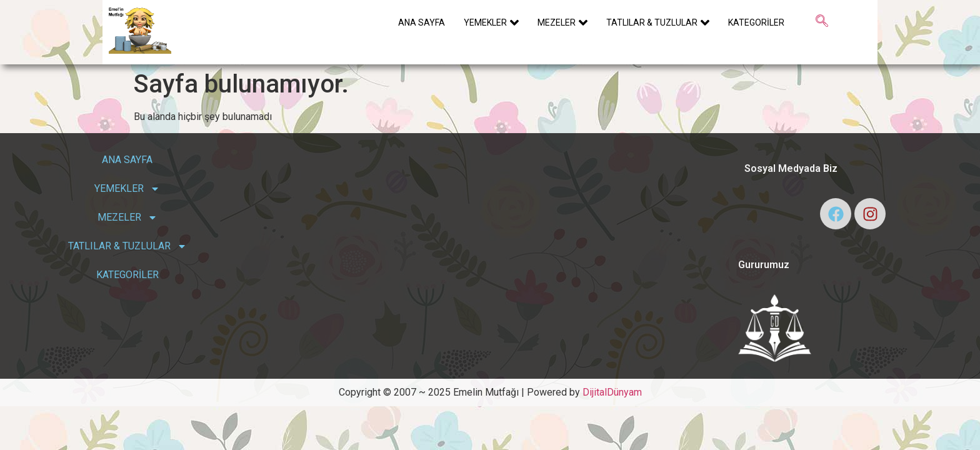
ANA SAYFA (422, 22)
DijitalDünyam (612, 392)
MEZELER (562, 22)
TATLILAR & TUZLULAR (658, 22)
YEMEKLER (491, 22)
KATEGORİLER (756, 22)
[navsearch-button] (822, 22)
